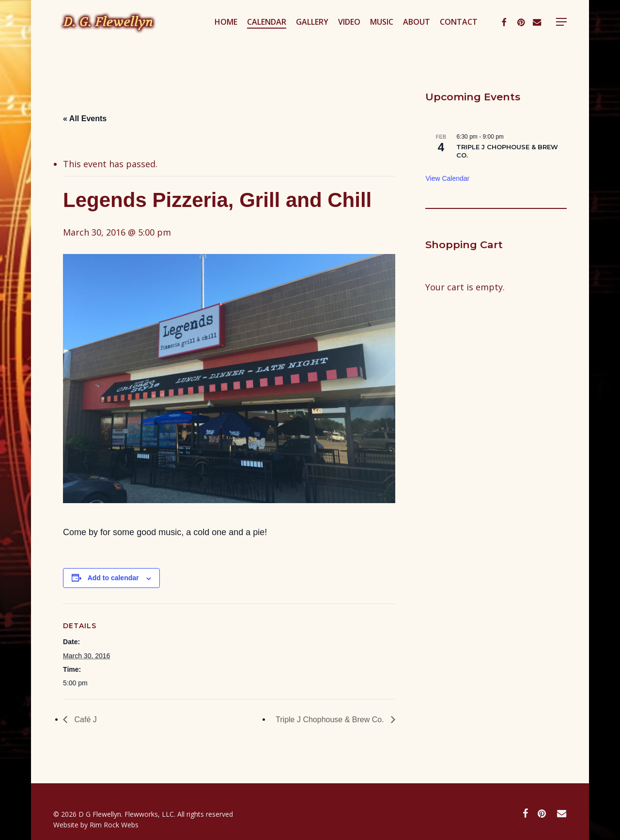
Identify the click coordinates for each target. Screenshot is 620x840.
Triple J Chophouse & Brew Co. (331, 720)
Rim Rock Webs (114, 825)
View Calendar (447, 178)
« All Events (85, 119)
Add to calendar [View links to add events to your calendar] (113, 578)
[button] (563, 36)
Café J (85, 720)
